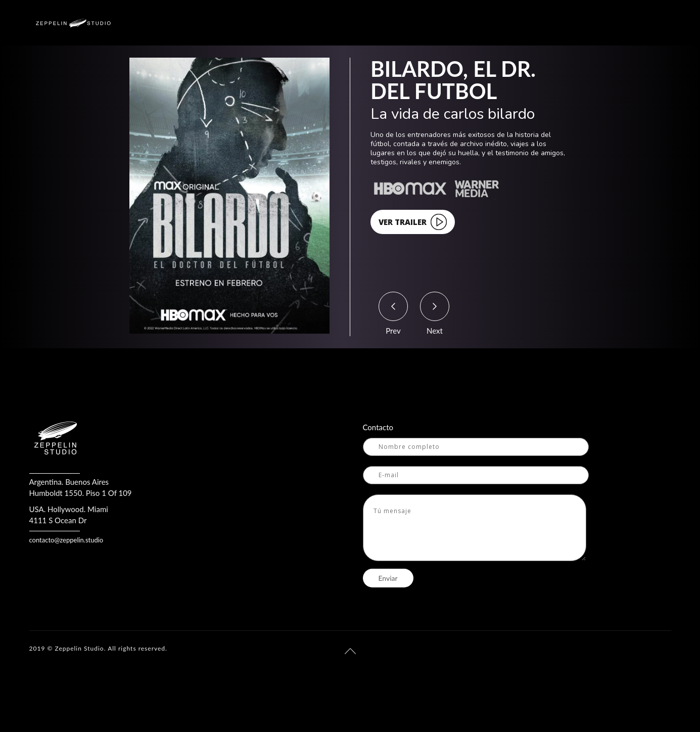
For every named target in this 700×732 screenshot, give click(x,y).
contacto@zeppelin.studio (66, 540)
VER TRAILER (413, 222)
